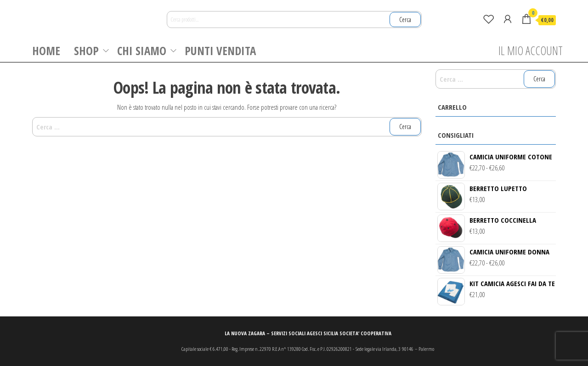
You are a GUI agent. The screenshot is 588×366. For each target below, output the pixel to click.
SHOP (86, 51)
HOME (46, 51)
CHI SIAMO (142, 51)
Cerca (405, 20)
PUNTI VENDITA (220, 51)
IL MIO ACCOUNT (531, 51)
